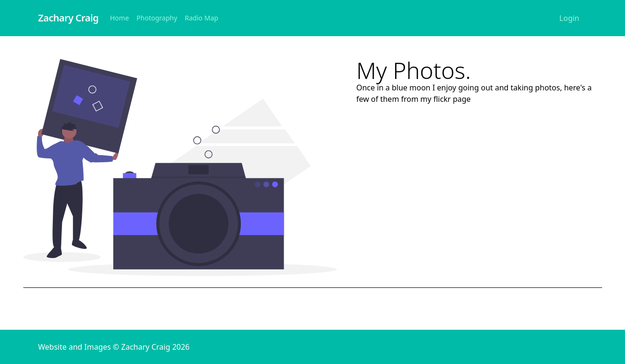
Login (569, 18)
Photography (157, 18)
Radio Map (201, 18)
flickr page (452, 99)
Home (119, 18)
